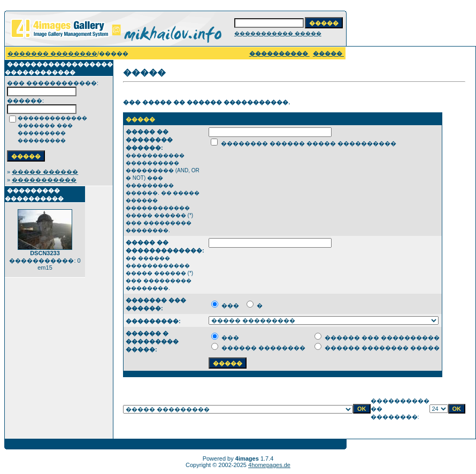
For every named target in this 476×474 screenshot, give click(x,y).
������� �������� (52, 53)
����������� (44, 180)
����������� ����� (278, 33)
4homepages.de (269, 465)
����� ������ (45, 172)
